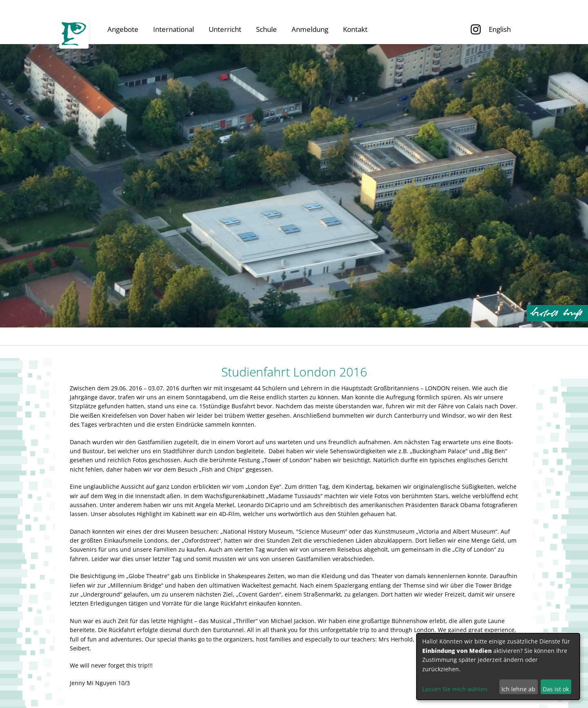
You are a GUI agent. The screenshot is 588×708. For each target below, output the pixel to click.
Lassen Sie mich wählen (455, 689)
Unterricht (225, 29)
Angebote (123, 29)
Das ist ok (556, 689)
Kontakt (355, 29)
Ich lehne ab (518, 689)
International (174, 29)
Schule (266, 29)
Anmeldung (310, 29)
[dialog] (498, 667)
